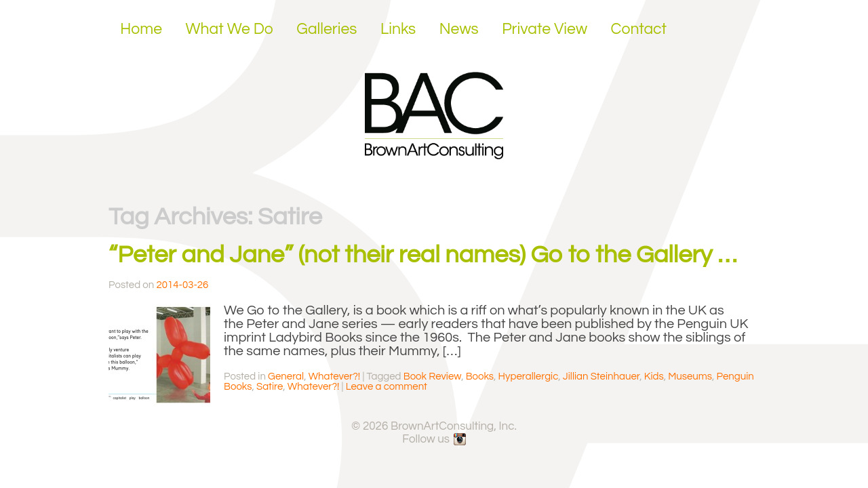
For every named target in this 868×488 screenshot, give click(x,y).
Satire (270, 387)
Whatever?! (335, 377)
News (459, 29)
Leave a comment (387, 387)
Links (398, 29)
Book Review (432, 377)
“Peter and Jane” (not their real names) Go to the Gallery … (423, 255)
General (286, 377)
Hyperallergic (529, 377)
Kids (654, 377)
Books (480, 377)
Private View (545, 29)
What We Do (230, 29)
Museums (690, 377)
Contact (639, 29)
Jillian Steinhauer (601, 377)
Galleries (327, 29)
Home (141, 29)
